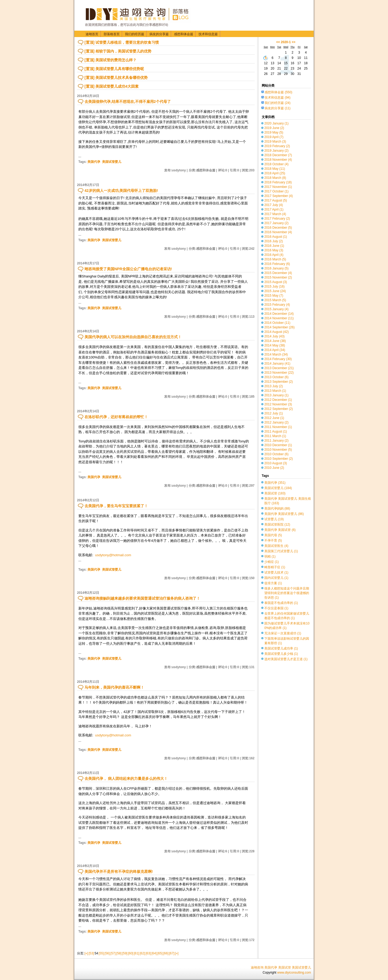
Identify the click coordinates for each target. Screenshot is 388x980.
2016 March (275, 259)
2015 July (274, 287)
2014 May (275, 345)
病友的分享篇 (159, 34)
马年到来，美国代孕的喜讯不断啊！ (114, 687)
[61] (136, 953)
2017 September (279, 196)
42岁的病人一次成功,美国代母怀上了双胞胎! (121, 191)
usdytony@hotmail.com (113, 555)
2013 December (279, 368)
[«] (86, 953)
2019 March (275, 142)
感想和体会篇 (184, 34)
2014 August (276, 332)
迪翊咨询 (257, 967)
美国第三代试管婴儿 (281, 551)
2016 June (274, 246)
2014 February (278, 359)
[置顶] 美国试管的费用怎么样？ (110, 60)
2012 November (278, 404)
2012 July (274, 413)
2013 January (276, 395)
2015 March (275, 300)
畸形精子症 (275, 567)
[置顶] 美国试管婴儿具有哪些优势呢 (114, 69)
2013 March (275, 391)
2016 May (274, 250)
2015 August (276, 282)
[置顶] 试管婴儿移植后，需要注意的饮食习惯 (122, 42)
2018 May (275, 169)
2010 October (276, 454)
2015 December (278, 273)
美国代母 (273, 535)
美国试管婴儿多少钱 (281, 654)
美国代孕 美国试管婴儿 (284, 514)
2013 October (276, 377)
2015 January (276, 309)
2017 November (278, 187)
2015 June (275, 291)
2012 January (276, 422)
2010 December (278, 445)
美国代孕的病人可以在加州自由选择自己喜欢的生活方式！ (133, 337)
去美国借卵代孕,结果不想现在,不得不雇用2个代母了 (128, 102)
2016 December (278, 228)
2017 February (277, 219)
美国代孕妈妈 (277, 509)
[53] (91, 953)
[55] (101, 953)
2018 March (275, 178)
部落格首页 (112, 34)
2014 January (277, 364)
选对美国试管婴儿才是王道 (286, 659)
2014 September (279, 327)
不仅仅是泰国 (276, 608)
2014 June (275, 341)
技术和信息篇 (208, 34)
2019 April (274, 137)
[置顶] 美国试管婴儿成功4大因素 (112, 86)
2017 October (276, 191)
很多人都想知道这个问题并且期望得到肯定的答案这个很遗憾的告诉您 (287, 593)
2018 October (276, 164)
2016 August (276, 237)
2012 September (279, 409)
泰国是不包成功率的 (281, 603)
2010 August (276, 463)
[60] (131, 953)
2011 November (278, 427)
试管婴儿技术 (276, 572)
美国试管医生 (276, 546)
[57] (113, 953)
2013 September (279, 382)
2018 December (278, 155)
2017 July (274, 205)
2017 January (276, 223)
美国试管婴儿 (112, 162)
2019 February (277, 146)
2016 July (274, 241)
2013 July (274, 386)
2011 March (275, 436)
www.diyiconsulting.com (294, 973)
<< (278, 42)
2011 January (276, 441)
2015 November (278, 277)
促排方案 (273, 583)
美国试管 (275, 493)
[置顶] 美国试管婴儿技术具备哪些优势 (116, 78)
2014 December (279, 314)
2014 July (274, 336)
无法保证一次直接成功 (283, 633)
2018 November (278, 160)
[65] (160, 953)
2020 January (276, 123)
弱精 (270, 556)
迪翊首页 (92, 34)
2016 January (276, 268)
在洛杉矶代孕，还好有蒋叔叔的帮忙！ (116, 417)
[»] (177, 953)
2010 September (279, 459)
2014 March (276, 354)
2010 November (278, 450)
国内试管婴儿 (276, 578)
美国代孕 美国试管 (280, 530)
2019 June (274, 128)
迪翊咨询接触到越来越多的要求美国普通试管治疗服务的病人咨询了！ (142, 598)
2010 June (274, 468)
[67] (172, 953)
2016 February (277, 264)
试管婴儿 (274, 519)
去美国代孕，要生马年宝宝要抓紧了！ (116, 506)
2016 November (278, 232)
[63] (148, 953)
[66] (166, 953)
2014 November (279, 318)
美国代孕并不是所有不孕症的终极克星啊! (119, 872)
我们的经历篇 (135, 34)
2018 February (278, 182)
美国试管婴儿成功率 (281, 648)
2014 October (277, 323)
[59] (125, 953)
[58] (119, 953)
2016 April (274, 255)
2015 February (277, 305)
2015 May (274, 296)
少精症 (272, 562)
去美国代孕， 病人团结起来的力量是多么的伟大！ (126, 779)
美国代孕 (94, 162)
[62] (142, 953)
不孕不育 (273, 541)
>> (294, 42)
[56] (107, 953)
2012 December (278, 400)
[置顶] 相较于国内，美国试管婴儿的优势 (118, 51)
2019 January (276, 151)
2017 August (276, 200)
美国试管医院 (277, 525)
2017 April (274, 209)
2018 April (275, 173)
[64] (154, 953)
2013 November (279, 373)
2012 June (274, 418)
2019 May (274, 132)
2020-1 (286, 42)
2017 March (275, 214)
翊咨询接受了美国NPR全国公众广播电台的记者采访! (128, 269)
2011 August (276, 431)
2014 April (275, 350)
